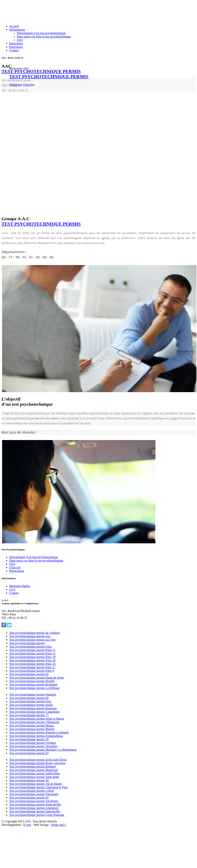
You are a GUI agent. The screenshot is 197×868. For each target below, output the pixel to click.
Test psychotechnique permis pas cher (32, 640)
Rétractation (17, 571)
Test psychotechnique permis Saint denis (34, 777)
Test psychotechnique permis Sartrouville (35, 811)
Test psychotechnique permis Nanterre (33, 694)
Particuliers (16, 43)
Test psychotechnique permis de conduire (35, 633)
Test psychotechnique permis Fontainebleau (36, 736)
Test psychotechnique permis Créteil (32, 791)
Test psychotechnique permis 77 (29, 715)
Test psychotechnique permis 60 (29, 698)
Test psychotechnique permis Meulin (32, 729)
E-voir (27, 825)
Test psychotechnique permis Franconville (35, 804)
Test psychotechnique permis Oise (30, 701)
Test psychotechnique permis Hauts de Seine (37, 678)
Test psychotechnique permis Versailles (33, 746)
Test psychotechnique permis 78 (29, 739)
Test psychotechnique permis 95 (29, 798)
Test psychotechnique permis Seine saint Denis (38, 760)
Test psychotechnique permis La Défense (34, 688)
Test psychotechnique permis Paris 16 (32, 664)
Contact (14, 50)
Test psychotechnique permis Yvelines (33, 743)
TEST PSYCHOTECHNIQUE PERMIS (49, 76)
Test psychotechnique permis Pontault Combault (39, 732)
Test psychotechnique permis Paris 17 (32, 667)
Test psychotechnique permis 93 (29, 753)
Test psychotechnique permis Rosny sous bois (37, 763)
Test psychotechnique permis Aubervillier (35, 773)
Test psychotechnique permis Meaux (32, 726)
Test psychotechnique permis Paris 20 (32, 660)
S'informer (16, 85)
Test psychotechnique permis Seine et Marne (37, 719)
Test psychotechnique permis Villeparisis (34, 722)
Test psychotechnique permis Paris (30, 647)
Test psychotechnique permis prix (30, 636)
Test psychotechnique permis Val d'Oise (34, 801)
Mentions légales (20, 586)
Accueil (14, 26)
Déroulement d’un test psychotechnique (41, 33)
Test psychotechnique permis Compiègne (34, 712)
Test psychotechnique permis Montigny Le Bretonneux (43, 750)
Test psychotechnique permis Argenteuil (34, 808)
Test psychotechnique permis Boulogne (33, 684)
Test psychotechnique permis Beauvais (33, 708)
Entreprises (16, 47)
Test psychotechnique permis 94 (29, 780)
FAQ (20, 40)
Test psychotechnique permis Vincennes (34, 794)
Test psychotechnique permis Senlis (31, 705)
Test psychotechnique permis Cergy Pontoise (37, 815)
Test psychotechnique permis (27, 643)
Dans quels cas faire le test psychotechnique (44, 37)
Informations (17, 30)
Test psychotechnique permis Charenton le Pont (38, 787)
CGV (12, 589)
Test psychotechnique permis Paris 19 (32, 657)
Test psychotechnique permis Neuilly (32, 681)
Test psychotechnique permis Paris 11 (32, 650)
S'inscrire (29, 85)
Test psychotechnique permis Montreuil (34, 770)
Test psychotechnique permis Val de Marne (36, 784)
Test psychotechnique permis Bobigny (33, 767)
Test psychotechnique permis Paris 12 (32, 653)
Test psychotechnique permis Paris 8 (32, 671)
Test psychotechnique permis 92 (29, 674)
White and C (59, 825)
